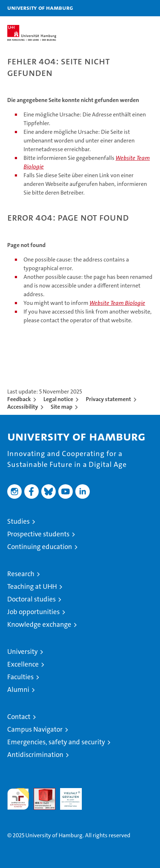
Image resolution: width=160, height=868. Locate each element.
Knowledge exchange (39, 624)
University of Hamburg (40, 8)
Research (21, 574)
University (22, 652)
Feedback (19, 399)
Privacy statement (108, 399)
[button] (132, 8)
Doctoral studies (31, 599)
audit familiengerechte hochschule (18, 799)
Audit (41, 792)
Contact (19, 717)
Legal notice (58, 399)
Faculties (20, 677)
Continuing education (40, 547)
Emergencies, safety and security (56, 742)
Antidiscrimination (35, 755)
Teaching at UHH (32, 586)
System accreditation (97, 796)
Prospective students (38, 534)
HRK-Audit (67, 796)
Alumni (18, 690)
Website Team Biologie (117, 303)
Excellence (23, 664)
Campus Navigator (35, 729)
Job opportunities (33, 612)
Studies (18, 521)
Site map (62, 407)
